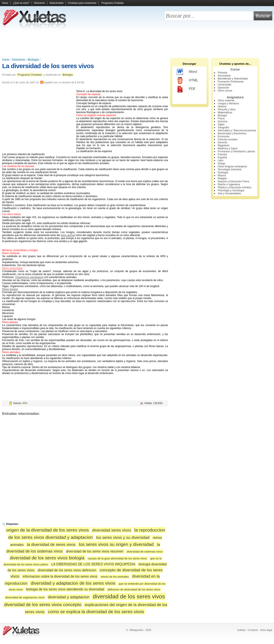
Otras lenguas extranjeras (232, 166)
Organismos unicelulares (29, 277)
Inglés (221, 124)
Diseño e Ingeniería (229, 184)
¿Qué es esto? (21, 3)
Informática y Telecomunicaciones (237, 130)
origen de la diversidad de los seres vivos (48, 530)
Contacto (253, 630)
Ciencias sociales (228, 139)
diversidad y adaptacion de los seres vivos (73, 583)
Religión (222, 178)
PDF (186, 89)
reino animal (68, 235)
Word (187, 72)
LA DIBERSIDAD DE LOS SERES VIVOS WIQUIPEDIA (93, 564)
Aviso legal (266, 630)
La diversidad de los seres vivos (48, 66)
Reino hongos (10, 289)
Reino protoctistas (12, 268)
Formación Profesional (231, 82)
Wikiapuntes (136, 630)
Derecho (223, 142)
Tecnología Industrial (229, 169)
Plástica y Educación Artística (235, 187)
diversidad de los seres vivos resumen (95, 551)
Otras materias (226, 100)
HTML (187, 81)
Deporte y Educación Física (233, 181)
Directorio (39, 3)
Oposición (223, 88)
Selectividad (56, 3)
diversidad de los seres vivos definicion (67, 570)
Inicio (5, 3)
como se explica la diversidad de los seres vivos (96, 612)
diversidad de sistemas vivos (145, 552)
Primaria (223, 73)
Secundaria (224, 76)
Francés (222, 154)
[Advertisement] (137, 43)
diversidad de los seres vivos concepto (43, 604)
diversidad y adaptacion (69, 597)
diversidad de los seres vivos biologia (47, 558)
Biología (33, 60)
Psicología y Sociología (231, 190)
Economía (223, 136)
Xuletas (241, 630)
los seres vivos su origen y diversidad (116, 544)
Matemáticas (225, 112)
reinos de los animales (115, 577)
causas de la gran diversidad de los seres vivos (117, 558)
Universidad (224, 85)
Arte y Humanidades (229, 193)
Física (221, 118)
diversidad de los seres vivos (129, 596)
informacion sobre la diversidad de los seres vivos (60, 576)
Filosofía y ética (227, 109)
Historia (222, 106)
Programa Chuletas (113, 3)
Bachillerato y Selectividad (233, 79)
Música (222, 175)
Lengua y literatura (228, 103)
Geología (223, 172)
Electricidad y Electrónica (232, 133)
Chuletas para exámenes (82, 3)
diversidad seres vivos (112, 530)
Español (222, 157)
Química (223, 121)
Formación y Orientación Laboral (236, 151)
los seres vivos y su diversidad (123, 537)
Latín (221, 160)
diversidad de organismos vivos (25, 597)
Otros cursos (225, 91)
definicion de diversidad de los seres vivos (134, 589)
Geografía (223, 127)
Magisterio (224, 145)
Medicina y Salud (227, 148)
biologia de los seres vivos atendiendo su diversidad (65, 589)
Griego (222, 163)
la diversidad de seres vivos (51, 544)
